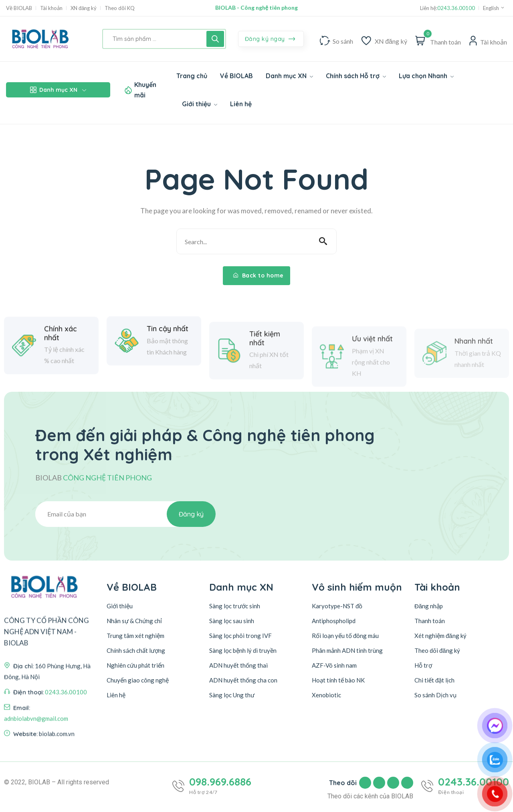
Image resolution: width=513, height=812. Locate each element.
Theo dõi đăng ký (437, 650)
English (494, 8)
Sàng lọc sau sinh (232, 621)
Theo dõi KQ (120, 8)
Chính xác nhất (61, 381)
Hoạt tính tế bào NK (338, 680)
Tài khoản (51, 8)
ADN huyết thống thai (238, 665)
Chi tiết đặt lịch (434, 680)
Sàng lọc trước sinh (235, 606)
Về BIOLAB (19, 8)
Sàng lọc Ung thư (232, 695)
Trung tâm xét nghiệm (135, 636)
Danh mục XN (58, 90)
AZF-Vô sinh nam (334, 665)
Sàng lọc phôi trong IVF (240, 636)
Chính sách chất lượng (136, 650)
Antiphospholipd (334, 621)
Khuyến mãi (145, 90)
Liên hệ (116, 695)
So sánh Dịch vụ (435, 695)
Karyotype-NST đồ (337, 606)
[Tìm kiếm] (215, 39)
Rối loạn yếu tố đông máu (345, 636)
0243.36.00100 (456, 8)
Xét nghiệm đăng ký (440, 636)
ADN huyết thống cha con (243, 680)
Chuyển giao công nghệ (138, 680)
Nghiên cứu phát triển (135, 665)
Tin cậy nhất (168, 369)
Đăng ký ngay (270, 39)
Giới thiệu (120, 606)
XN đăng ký (84, 8)
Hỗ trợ (423, 665)
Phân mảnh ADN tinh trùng (347, 650)
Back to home (259, 275)
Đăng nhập (429, 606)
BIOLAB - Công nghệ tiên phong (256, 8)
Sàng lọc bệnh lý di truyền (243, 650)
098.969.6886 (220, 782)
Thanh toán (430, 621)
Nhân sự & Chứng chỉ (134, 621)
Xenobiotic (326, 695)
